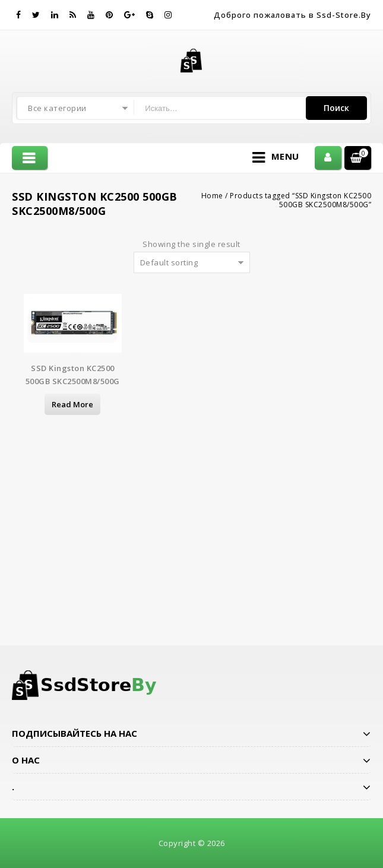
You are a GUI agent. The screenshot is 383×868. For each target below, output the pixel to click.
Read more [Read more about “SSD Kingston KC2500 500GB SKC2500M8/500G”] (72, 404)
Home (212, 196)
